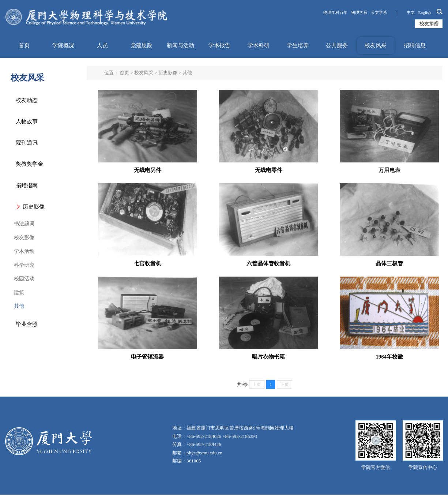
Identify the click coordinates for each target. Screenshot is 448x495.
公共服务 (337, 45)
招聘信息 (415, 45)
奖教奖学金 (29, 164)
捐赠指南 (27, 185)
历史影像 (34, 207)
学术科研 (259, 45)
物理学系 (359, 12)
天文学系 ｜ (387, 12)
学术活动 (24, 251)
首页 (24, 45)
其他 (19, 306)
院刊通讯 (27, 143)
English (425, 12)
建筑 (19, 292)
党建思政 (142, 45)
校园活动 (24, 279)
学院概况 (63, 45)
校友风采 (376, 45)
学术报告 (219, 45)
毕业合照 (27, 324)
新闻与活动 (180, 45)
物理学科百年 (335, 12)
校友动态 (27, 100)
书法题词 (24, 224)
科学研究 (24, 265)
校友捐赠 (429, 24)
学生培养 (298, 45)
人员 (102, 45)
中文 (411, 12)
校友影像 (24, 238)
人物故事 (27, 121)
